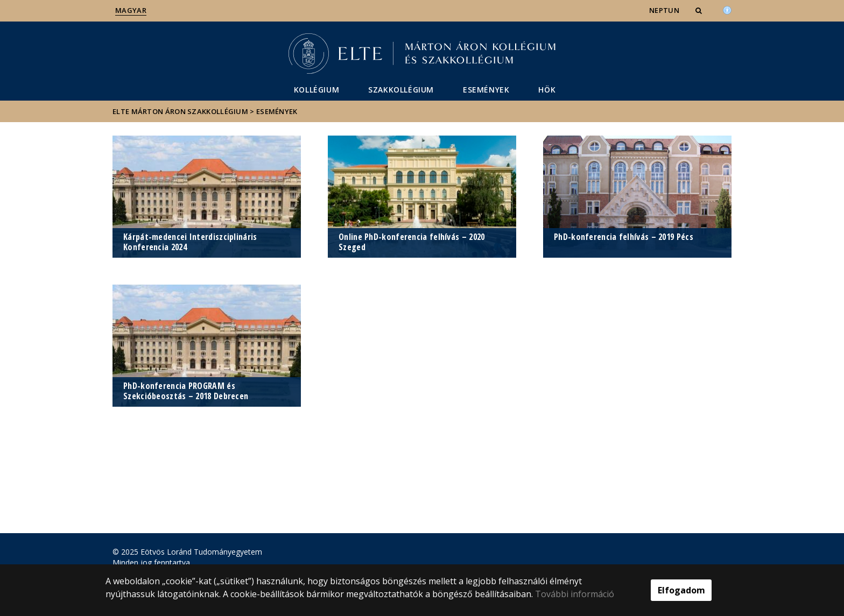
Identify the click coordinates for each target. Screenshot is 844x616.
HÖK (547, 90)
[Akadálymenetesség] (727, 9)
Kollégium (316, 90)
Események (486, 90)
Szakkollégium (401, 90)
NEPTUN (664, 10)
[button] (700, 10)
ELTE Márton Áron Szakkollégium (180, 111)
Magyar (131, 10)
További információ (575, 594)
